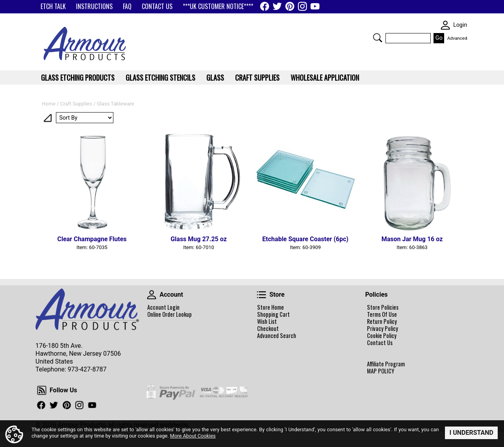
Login (460, 25)
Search (378, 38)
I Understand (471, 433)
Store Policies (383, 307)
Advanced (457, 38)
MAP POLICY (381, 371)
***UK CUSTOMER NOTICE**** (218, 6)
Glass (215, 78)
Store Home (271, 307)
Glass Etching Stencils (160, 78)
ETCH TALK (53, 6)
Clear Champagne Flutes (92, 239)
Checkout (268, 329)
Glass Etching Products (78, 78)
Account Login (163, 307)
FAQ (127, 6)
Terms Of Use (382, 314)
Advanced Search (277, 336)
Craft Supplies (76, 104)
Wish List (267, 321)
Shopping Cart (273, 314)
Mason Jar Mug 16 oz (412, 239)
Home (49, 104)
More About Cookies (193, 435)
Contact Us (380, 343)
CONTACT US (157, 6)
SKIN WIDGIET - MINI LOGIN (445, 25)
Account (152, 295)
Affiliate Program (386, 364)
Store (261, 295)
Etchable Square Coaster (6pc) (305, 239)
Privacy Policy (383, 329)
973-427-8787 (87, 369)
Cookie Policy (382, 336)
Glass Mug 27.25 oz (199, 239)
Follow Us (42, 390)
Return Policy (382, 321)
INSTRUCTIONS (94, 6)
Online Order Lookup (170, 314)
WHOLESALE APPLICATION (325, 78)
